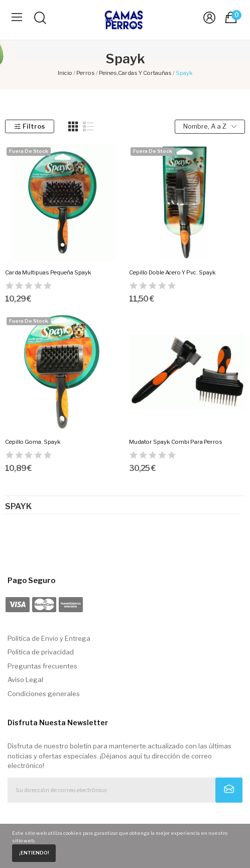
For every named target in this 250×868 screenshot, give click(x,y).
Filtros (29, 126)
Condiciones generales (44, 694)
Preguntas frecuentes (42, 666)
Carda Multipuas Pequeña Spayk (48, 272)
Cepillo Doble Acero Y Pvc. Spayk (172, 272)
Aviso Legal (25, 680)
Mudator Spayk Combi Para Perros (176, 442)
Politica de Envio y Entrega (49, 638)
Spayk (18, 507)
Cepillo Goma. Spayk (33, 442)
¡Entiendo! (34, 853)
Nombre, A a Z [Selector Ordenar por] (210, 126)
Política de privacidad (41, 652)
